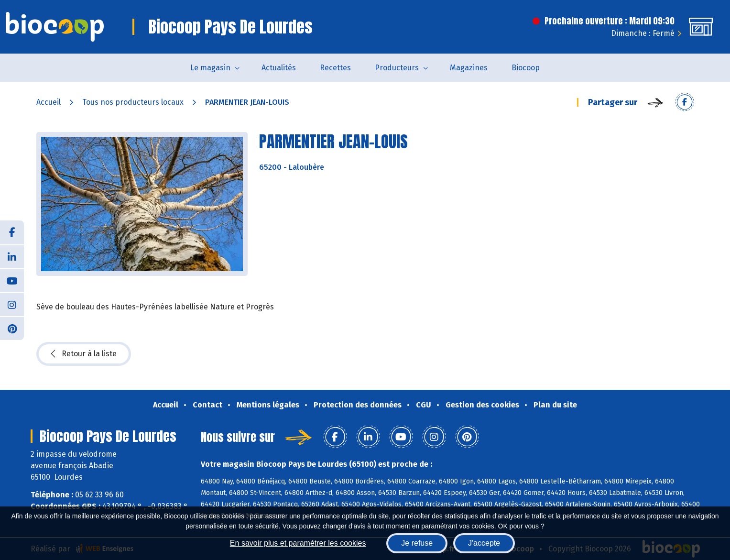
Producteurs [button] (397, 68)
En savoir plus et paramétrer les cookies (298, 543)
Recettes (335, 68)
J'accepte (484, 543)
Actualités (279, 68)
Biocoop (526, 68)
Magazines (469, 68)
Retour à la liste (84, 354)
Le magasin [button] (210, 68)
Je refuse (417, 543)
